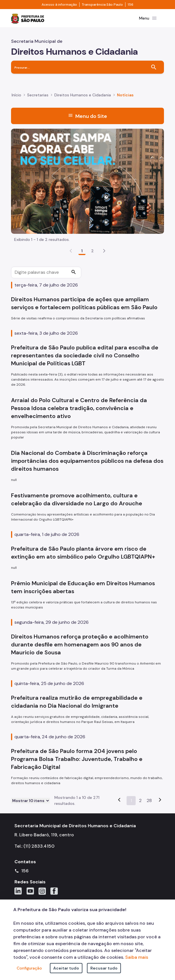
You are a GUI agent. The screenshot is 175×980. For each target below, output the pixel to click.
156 (131, 5)
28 (149, 800)
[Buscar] (154, 67)
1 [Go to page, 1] (82, 251)
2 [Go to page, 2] (92, 251)
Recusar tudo (104, 968)
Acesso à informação (59, 5)
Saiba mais (137, 957)
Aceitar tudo (66, 968)
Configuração (29, 968)
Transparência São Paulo (102, 5)
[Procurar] (74, 273)
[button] (104, 251)
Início (16, 95)
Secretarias (38, 95)
